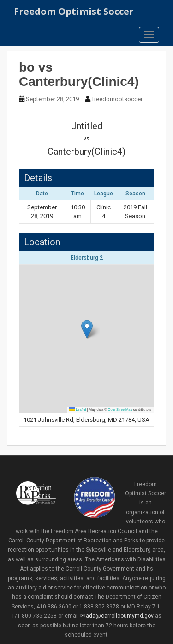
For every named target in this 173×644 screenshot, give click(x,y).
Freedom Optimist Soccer (74, 11)
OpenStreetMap (120, 410)
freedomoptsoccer (117, 99)
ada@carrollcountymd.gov (120, 616)
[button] (87, 329)
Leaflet (78, 410)
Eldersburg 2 (87, 258)
